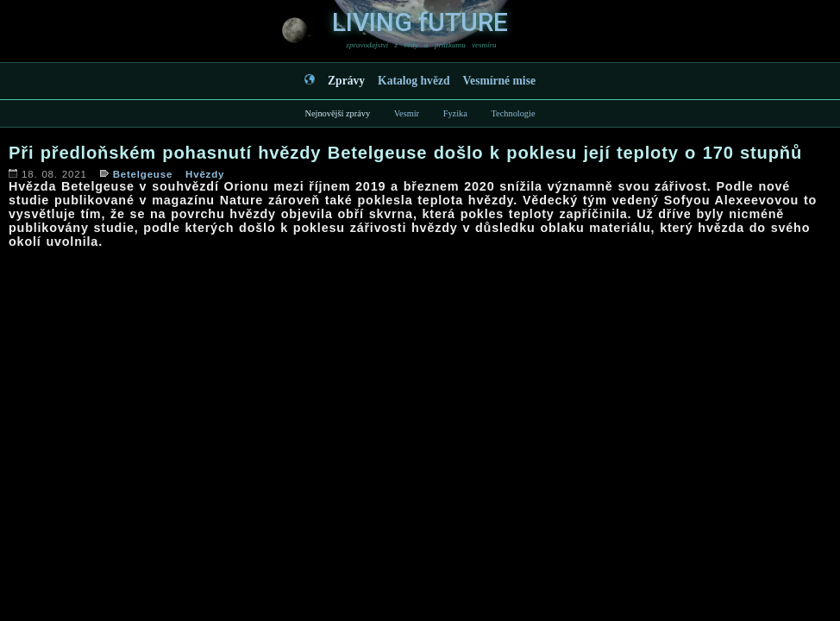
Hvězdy (205, 174)
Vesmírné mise (499, 81)
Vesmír (407, 113)
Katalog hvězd (414, 81)
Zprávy (346, 81)
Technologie (513, 113)
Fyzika (455, 113)
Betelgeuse (143, 174)
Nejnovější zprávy (337, 113)
